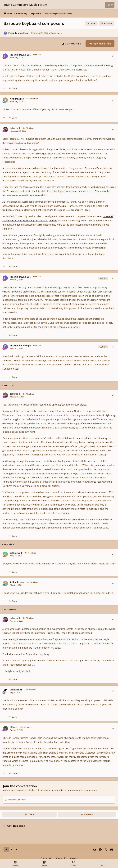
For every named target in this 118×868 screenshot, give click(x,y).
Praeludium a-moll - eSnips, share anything (26, 654)
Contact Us (61, 858)
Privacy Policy (47, 858)
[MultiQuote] (4, 88)
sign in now (66, 790)
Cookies (74, 858)
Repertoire (56, 33)
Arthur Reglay (17, 99)
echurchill (15, 128)
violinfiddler (16, 690)
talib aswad (16, 553)
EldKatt (14, 727)
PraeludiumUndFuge (18, 33)
